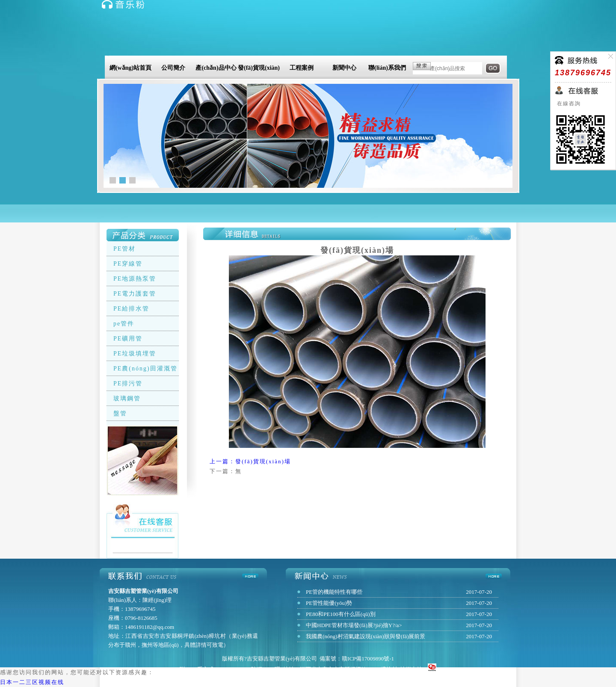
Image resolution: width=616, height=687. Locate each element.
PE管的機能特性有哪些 (334, 592)
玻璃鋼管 (127, 398)
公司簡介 (173, 68)
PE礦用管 (128, 339)
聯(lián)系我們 (387, 68)
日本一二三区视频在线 (32, 682)
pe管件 (124, 324)
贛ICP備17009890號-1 (368, 659)
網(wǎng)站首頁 (130, 68)
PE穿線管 (128, 264)
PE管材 (124, 249)
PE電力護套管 (135, 294)
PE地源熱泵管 (135, 279)
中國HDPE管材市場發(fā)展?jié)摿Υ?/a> (354, 625)
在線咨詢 (568, 104)
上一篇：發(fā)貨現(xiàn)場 (250, 461)
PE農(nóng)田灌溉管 (145, 369)
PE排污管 (128, 383)
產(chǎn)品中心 (216, 68)
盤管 (120, 413)
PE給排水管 (131, 309)
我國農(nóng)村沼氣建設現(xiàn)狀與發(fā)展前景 (366, 636)
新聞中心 (344, 68)
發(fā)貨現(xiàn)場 (259, 69)
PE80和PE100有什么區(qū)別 (341, 614)
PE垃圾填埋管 (135, 354)
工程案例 (302, 68)
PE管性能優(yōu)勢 (329, 603)
